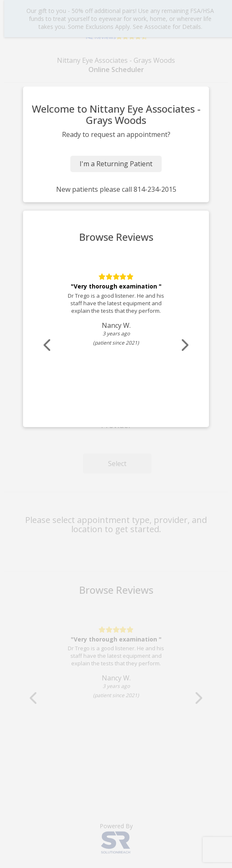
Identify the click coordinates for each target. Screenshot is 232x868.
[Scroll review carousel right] (184, 345)
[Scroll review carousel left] (48, 345)
